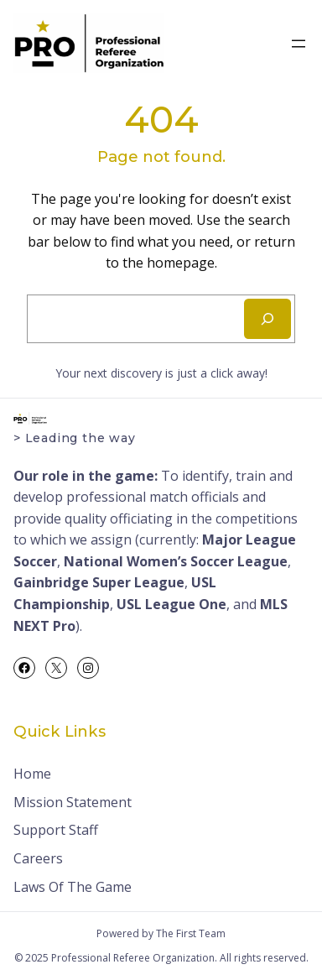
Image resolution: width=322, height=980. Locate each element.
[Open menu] (299, 44)
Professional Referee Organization (133, 958)
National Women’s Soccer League (176, 561)
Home (32, 774)
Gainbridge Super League (99, 582)
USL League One (171, 604)
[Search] (267, 319)
